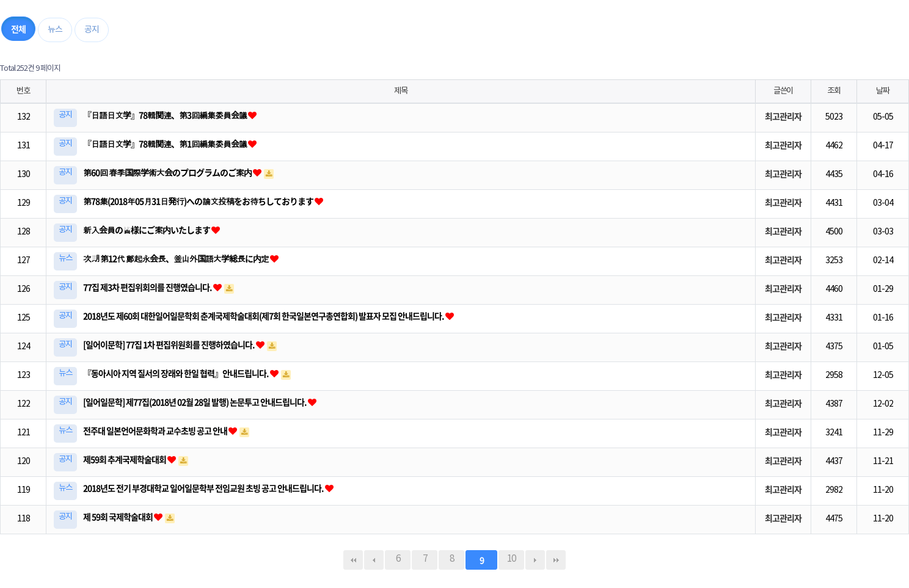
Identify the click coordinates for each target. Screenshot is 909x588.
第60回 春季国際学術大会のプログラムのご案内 (168, 172)
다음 (535, 560)
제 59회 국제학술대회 (119, 517)
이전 (374, 560)
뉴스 (55, 30)
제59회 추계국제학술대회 (125, 459)
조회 (834, 91)
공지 (92, 30)
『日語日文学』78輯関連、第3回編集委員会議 (166, 115)
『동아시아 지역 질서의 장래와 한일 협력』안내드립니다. (177, 373)
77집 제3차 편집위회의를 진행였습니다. (148, 287)
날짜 (882, 91)
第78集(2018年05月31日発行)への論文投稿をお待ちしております (199, 201)
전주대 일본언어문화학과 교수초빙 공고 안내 (156, 430)
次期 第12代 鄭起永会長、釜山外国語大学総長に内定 (177, 258)
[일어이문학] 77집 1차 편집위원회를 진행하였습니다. (170, 344)
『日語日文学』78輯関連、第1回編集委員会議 (166, 143)
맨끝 (556, 560)
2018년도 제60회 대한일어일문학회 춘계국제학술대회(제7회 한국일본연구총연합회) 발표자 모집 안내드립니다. (264, 316)
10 (507, 557)
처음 (353, 560)
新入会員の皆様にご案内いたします (147, 230)
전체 (18, 29)
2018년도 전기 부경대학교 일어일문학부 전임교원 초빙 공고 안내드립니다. (204, 488)
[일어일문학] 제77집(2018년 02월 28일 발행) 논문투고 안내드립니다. (195, 402)
